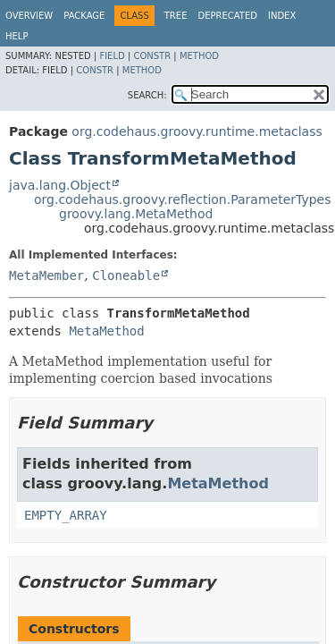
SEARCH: (147, 95)
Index (282, 16)
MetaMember (46, 275)
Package (84, 16)
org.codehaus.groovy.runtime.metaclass (197, 131)
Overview (29, 16)
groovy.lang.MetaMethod (136, 214)
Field (112, 56)
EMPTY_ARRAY (66, 515)
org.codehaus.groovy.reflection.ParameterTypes (182, 199)
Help (17, 36)
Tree (176, 16)
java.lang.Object (60, 185)
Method (199, 56)
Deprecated (227, 16)
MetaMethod (106, 331)
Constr (152, 56)
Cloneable (126, 275)
